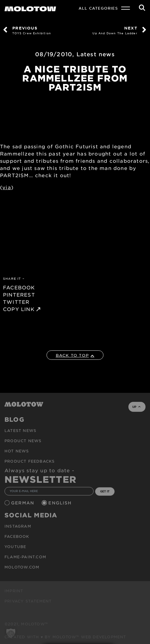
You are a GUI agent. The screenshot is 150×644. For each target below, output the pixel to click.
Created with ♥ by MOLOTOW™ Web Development (65, 637)
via (7, 187)
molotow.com (22, 567)
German (23, 503)
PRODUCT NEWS (23, 441)
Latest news (96, 54)
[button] (11, 633)
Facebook (17, 536)
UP (136, 407)
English (61, 503)
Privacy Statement (28, 601)
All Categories (98, 8)
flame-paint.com (25, 557)
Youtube (15, 547)
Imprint (14, 591)
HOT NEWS (17, 451)
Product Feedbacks (30, 461)
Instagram (18, 526)
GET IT (105, 491)
